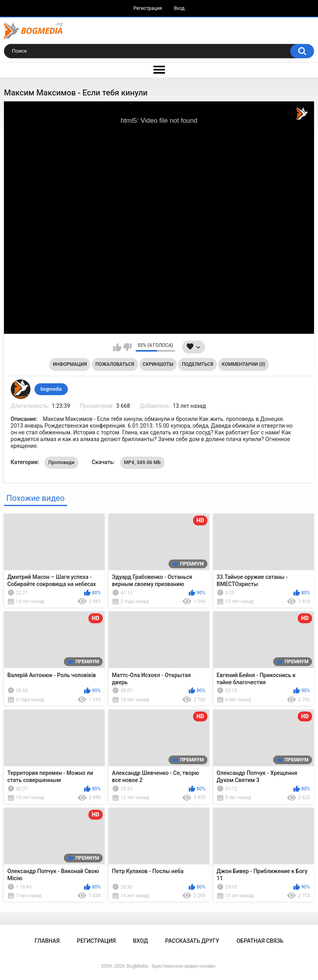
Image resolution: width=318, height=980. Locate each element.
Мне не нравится (127, 347)
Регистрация (148, 8)
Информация (70, 364)
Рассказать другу (192, 941)
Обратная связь (260, 941)
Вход (179, 8)
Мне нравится (117, 347)
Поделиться (198, 364)
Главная (47, 941)
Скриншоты (158, 364)
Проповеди (61, 462)
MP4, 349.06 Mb (143, 462)
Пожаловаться (115, 364)
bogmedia (51, 389)
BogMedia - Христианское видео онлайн (171, 966)
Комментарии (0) (243, 364)
